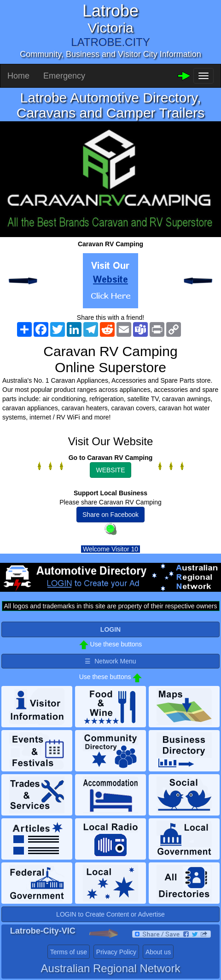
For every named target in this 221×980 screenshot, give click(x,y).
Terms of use (69, 952)
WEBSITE (110, 470)
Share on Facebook (110, 515)
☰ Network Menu (110, 661)
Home (18, 76)
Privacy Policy (116, 952)
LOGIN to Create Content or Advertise (110, 914)
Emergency (64, 76)
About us (158, 952)
